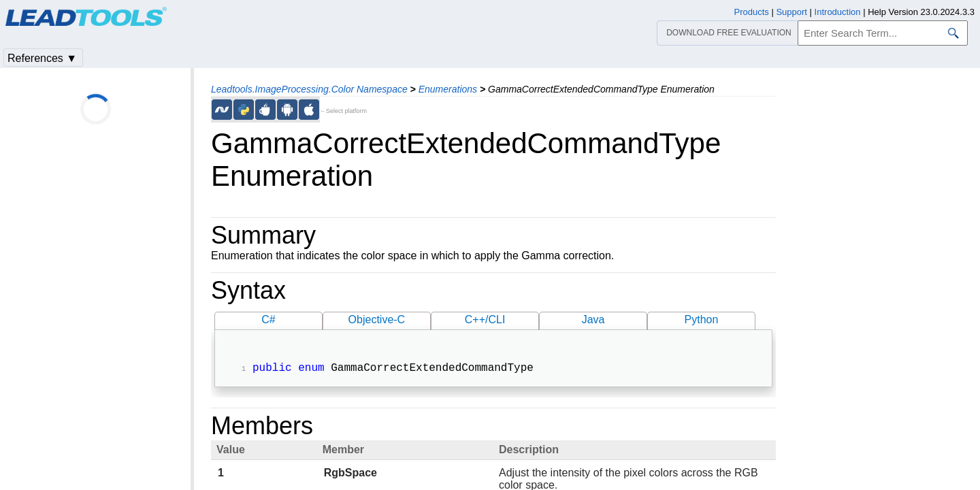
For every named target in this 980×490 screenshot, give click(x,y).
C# (268, 320)
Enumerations (448, 89)
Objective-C (377, 320)
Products (752, 12)
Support (791, 12)
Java (593, 320)
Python (702, 320)
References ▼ (42, 58)
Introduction (838, 12)
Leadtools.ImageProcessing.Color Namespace (309, 89)
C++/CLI (485, 320)
